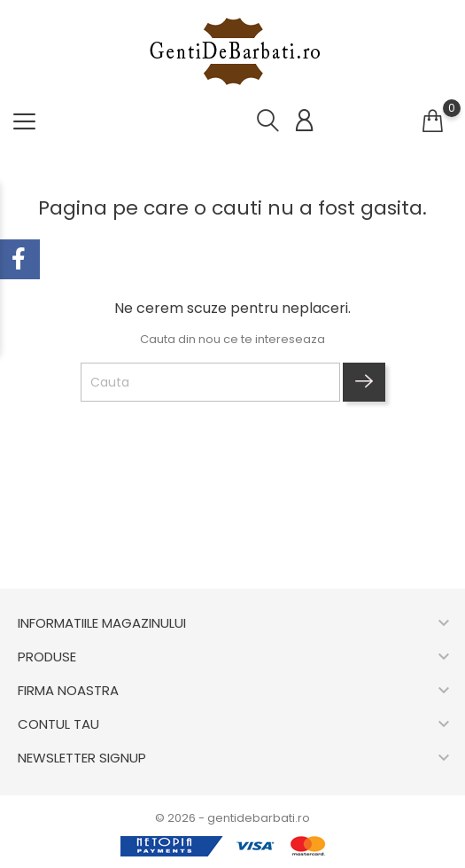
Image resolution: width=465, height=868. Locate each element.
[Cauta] (210, 382)
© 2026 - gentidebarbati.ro (232, 818)
